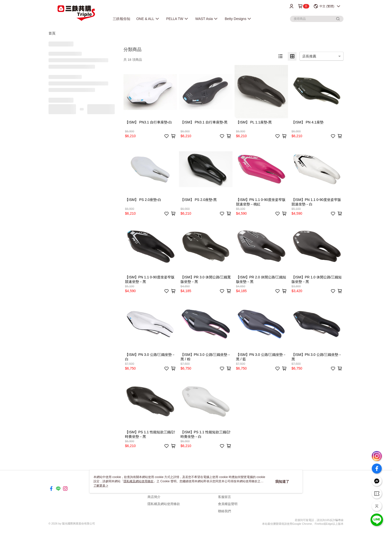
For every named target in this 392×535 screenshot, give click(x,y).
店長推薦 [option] (309, 56)
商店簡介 (154, 497)
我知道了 (282, 482)
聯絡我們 (224, 511)
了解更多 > (101, 486)
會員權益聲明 (228, 504)
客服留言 (224, 497)
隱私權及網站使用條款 (164, 504)
